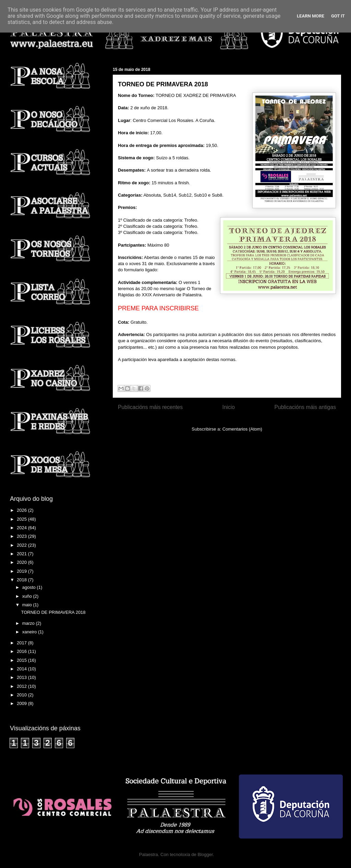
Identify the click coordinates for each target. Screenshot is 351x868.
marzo (29, 623)
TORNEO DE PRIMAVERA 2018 (163, 84)
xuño (28, 596)
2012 (22, 686)
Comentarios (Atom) (242, 429)
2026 (22, 510)
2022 (22, 545)
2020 (22, 562)
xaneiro (30, 632)
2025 (22, 519)
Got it (338, 16)
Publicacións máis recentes (150, 407)
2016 (22, 651)
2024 (22, 528)
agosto (30, 587)
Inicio (229, 407)
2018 (22, 580)
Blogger (205, 854)
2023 (22, 536)
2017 (22, 643)
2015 (22, 660)
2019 (22, 571)
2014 (22, 669)
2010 (22, 695)
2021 (22, 554)
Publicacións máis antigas (305, 407)
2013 (22, 677)
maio (28, 605)
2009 (22, 703)
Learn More (311, 16)
